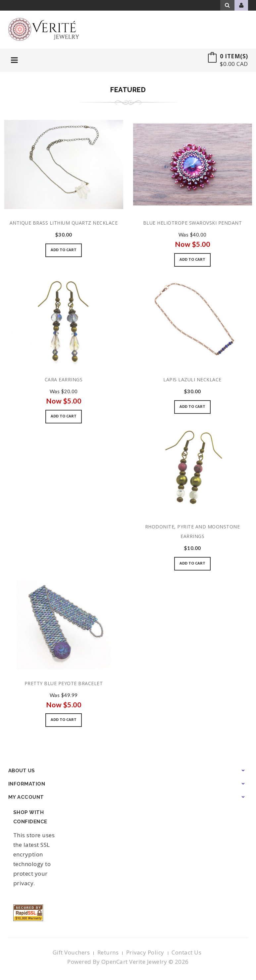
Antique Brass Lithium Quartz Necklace (64, 223)
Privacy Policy (145, 952)
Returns (108, 952)
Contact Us (186, 952)
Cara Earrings (64, 380)
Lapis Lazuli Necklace (192, 380)
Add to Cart (64, 250)
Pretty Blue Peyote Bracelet (64, 683)
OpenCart (115, 962)
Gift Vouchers (71, 952)
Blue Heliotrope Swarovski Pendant (193, 223)
